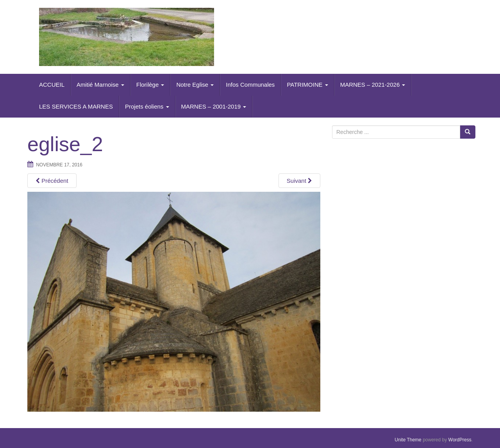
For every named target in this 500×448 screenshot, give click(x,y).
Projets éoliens (147, 106)
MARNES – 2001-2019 (214, 106)
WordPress (460, 440)
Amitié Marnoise (100, 85)
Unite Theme (408, 440)
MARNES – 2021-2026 (373, 85)
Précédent (52, 181)
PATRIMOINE (307, 85)
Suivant (299, 181)
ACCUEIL (52, 85)
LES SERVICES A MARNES (76, 106)
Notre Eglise (195, 85)
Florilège (150, 85)
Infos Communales (250, 85)
